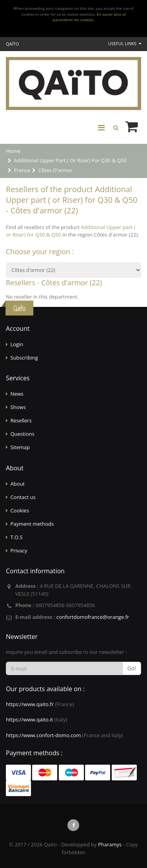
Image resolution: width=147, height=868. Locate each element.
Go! (132, 668)
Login (17, 344)
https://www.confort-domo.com (43, 735)
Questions (22, 434)
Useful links (125, 43)
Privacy (19, 551)
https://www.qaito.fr (30, 704)
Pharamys (110, 844)
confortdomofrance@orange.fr (93, 617)
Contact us (23, 497)
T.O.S (16, 537)
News (17, 394)
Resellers (21, 420)
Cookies (19, 510)
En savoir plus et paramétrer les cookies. (89, 17)
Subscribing (24, 358)
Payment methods (32, 524)
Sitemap (20, 447)
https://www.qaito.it (29, 719)
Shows (18, 407)
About (17, 484)
